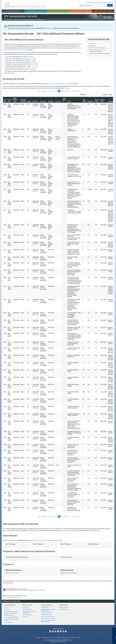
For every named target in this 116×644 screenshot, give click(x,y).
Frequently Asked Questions (17, 557)
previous (43, 91)
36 (57, 91)
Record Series (97, 100)
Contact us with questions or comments (12, 597)
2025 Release (11, 544)
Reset (111, 95)
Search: (83, 94)
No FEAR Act (73, 638)
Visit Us (81, 11)
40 (66, 91)
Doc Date (35, 101)
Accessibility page (41, 590)
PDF (34, 106)
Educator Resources (58, 11)
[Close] (114, 629)
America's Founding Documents (103, 11)
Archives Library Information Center (11, 620)
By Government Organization (11, 611)
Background (93, 46)
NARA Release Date (16, 100)
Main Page (92, 44)
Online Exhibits (8, 622)
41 (69, 91)
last (77, 91)
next (74, 91)
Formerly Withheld (23, 100)
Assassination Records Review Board (100, 53)
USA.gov (78, 638)
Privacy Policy (52, 638)
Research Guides (47, 605)
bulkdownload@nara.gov (68, 530)
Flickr (66, 631)
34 (52, 91)
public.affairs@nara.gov (71, 573)
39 (64, 91)
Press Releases (66, 557)
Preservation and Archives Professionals (29, 612)
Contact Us (110, 2)
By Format (7, 609)
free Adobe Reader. (22, 589)
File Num (51, 101)
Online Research (10, 605)
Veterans (25, 616)
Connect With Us (58, 629)
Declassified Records (46, 614)
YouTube (61, 631)
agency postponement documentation (38, 540)
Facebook (50, 631)
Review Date (103, 100)
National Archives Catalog (11, 613)
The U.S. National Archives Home (25, 5)
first (39, 91)
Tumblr (58, 631)
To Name (58, 101)
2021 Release (93, 544)
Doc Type (43, 101)
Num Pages (84, 100)
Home (6, 20)
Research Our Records (13, 11)
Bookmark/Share (101, 2)
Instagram (55, 631)
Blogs (63, 631)
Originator (91, 101)
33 (50, 91)
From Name (64, 100)
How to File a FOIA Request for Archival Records (48, 621)
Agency (29, 101)
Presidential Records (9, 615)
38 (62, 91)
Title (69, 101)
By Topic (6, 607)
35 (55, 91)
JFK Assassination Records (27, 20)
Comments (111, 101)
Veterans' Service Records (35, 11)
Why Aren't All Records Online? (48, 618)
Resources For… (28, 605)
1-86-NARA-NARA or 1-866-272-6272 (58, 642)
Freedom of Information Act (63, 638)
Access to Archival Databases (12, 617)
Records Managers (27, 614)
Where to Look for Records (48, 616)
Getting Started (45, 607)
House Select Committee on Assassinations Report (97, 51)
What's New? (64, 605)
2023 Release (38, 544)
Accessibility (45, 638)
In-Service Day (50, 28)
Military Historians (27, 609)
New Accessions (63, 609)
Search (110, 5)
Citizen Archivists (91, 2)
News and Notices (64, 607)
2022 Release (66, 544)
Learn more (102, 641)
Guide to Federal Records (47, 613)
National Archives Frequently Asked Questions (48, 610)
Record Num (10, 100)
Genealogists (26, 607)
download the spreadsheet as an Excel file (60, 84)
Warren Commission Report (97, 48)
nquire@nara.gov (14, 573)
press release (29, 57)
